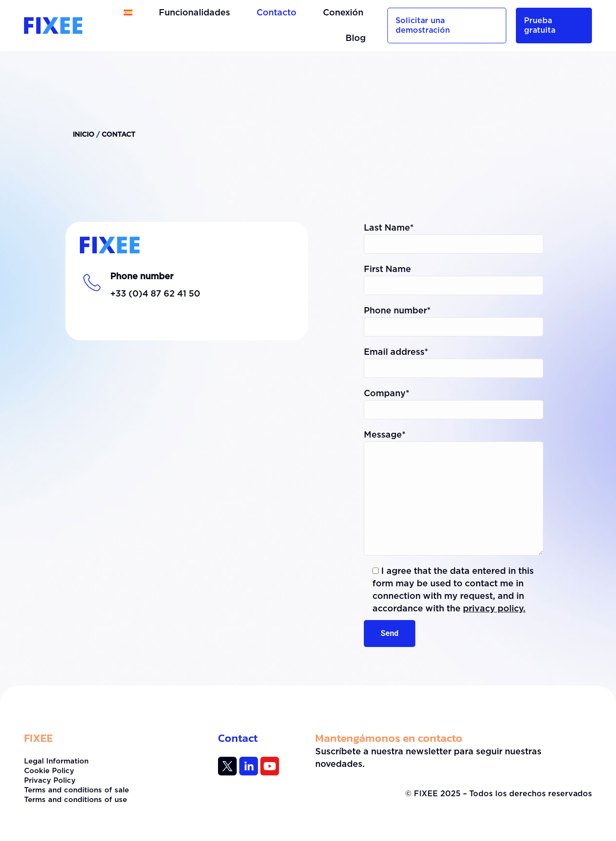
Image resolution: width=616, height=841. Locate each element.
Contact (238, 738)
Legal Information (56, 761)
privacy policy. (494, 609)
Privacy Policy (50, 781)
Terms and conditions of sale (77, 790)
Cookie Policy (49, 771)
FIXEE (38, 738)
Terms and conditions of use (76, 800)
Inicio (83, 135)
